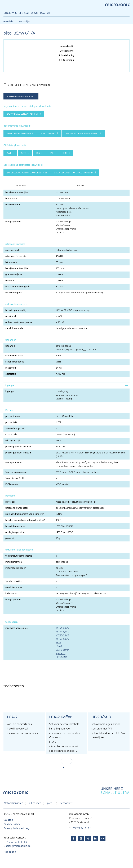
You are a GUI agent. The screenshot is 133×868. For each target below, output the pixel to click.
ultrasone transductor (17, 508)
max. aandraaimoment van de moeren (25, 514)
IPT (51, 153)
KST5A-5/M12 (63, 632)
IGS (38, 153)
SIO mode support (15, 429)
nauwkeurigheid (14, 293)
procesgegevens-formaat (19, 447)
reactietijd (11, 368)
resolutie (10, 281)
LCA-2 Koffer (62, 650)
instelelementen (14, 562)
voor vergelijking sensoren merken (29, 85)
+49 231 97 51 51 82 (16, 842)
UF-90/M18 (61, 657)
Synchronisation (14, 581)
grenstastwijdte (14, 275)
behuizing (10, 496)
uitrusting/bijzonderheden (19, 550)
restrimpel (11, 316)
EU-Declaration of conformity (25, 173)
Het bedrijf (10, 852)
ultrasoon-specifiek (15, 244)
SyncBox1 (61, 654)
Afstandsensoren (13, 803)
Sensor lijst (24, 22)
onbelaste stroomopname (19, 322)
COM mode (11, 435)
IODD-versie (12, 484)
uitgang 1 (10, 346)
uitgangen (11, 340)
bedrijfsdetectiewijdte (17, 193)
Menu (5, 5)
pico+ (50, 803)
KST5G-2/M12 (63, 635)
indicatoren (11, 594)
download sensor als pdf (23, 114)
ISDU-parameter (14, 463)
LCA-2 (59, 646)
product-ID (11, 422)
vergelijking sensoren (20, 97)
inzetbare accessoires (16, 628)
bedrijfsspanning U (16, 310)
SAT (9, 153)
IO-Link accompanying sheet (82, 134)
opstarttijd (11, 374)
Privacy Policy (12, 824)
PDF (65, 153)
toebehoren (12, 622)
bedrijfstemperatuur (16, 526)
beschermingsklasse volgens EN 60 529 (25, 520)
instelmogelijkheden (16, 568)
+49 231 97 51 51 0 (81, 828)
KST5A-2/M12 (63, 628)
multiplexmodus (14, 588)
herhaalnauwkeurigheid (18, 287)
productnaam (12, 416)
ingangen (10, 385)
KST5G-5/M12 (63, 639)
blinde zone (11, 262)
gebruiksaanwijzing (19, 134)
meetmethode (13, 250)
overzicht (8, 22)
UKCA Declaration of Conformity (74, 173)
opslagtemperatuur (15, 532)
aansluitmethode (14, 329)
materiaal (10, 502)
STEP (24, 153)
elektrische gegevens (16, 304)
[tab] (66, 244)
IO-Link (9, 410)
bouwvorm (11, 199)
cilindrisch (35, 803)
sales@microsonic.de (18, 846)
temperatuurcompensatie (19, 556)
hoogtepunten (13, 222)
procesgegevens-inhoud (18, 453)
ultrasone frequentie (16, 256)
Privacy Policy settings (17, 828)
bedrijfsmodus (13, 205)
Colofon (8, 820)
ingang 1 (10, 392)
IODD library (48, 134)
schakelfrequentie (15, 362)
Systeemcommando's (16, 472)
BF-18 (58, 643)
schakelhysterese (14, 356)
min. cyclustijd (13, 441)
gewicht (10, 538)
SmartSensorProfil (15, 478)
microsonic (16, 794)
